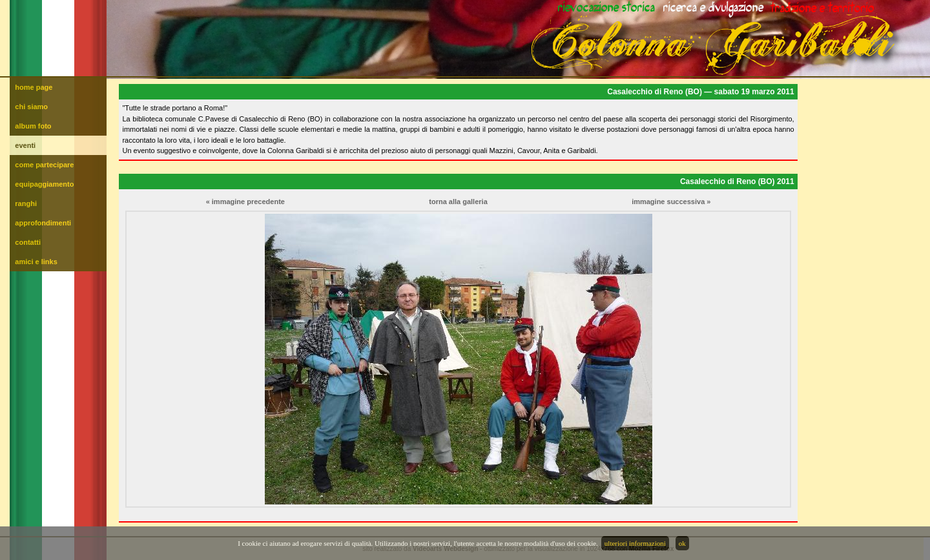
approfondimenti (43, 223)
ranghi (26, 203)
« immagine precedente (245, 202)
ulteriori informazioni (635, 543)
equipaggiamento (44, 184)
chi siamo (31, 107)
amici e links (36, 262)
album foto (33, 126)
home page (34, 87)
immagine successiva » (671, 202)
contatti (28, 242)
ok (682, 543)
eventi (25, 145)
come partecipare (44, 165)
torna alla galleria (458, 202)
